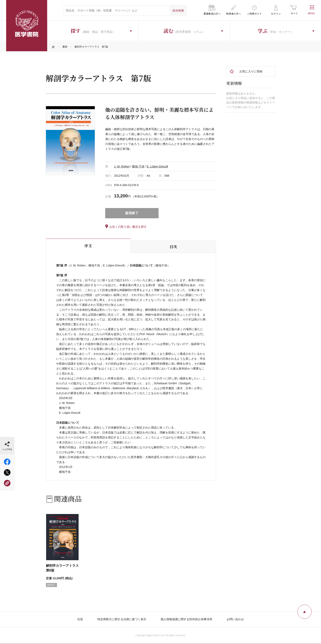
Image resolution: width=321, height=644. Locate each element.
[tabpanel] (70, 140)
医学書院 (27, 26)
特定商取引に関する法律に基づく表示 (122, 619)
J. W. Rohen (122, 166)
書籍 (65, 46)
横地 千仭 (138, 166)
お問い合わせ (235, 619)
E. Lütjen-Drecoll (157, 166)
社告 (80, 619)
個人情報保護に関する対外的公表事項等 (186, 619)
